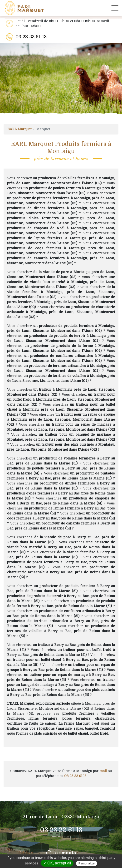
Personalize (87, 863)
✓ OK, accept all (57, 863)
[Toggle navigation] (115, 8)
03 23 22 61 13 (31, 37)
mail (103, 771)
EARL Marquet (19, 129)
